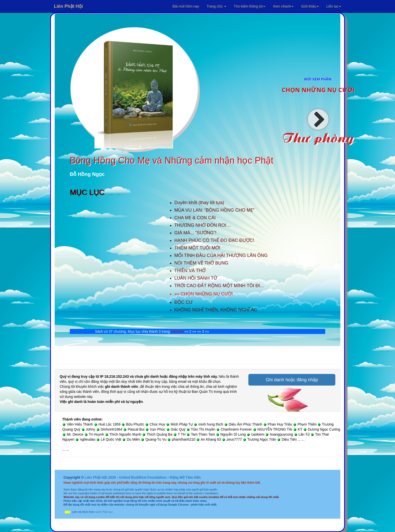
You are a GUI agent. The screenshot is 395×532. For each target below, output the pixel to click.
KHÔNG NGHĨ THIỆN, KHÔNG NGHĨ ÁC (216, 310)
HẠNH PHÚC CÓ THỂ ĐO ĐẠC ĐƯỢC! (214, 240)
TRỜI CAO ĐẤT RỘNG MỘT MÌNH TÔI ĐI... (219, 286)
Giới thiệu (310, 6)
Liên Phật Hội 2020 (101, 477)
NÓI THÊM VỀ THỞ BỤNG (201, 263)
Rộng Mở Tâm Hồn (185, 477)
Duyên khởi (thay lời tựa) (199, 203)
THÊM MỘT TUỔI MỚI (197, 248)
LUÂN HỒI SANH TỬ (196, 278)
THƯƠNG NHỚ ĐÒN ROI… (203, 225)
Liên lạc (334, 6)
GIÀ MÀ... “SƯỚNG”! (195, 233)
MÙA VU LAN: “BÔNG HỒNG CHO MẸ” (214, 210)
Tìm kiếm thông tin (250, 6)
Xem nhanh (283, 6)
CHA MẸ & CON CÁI (195, 218)
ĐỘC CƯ (183, 302)
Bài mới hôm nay (186, 6)
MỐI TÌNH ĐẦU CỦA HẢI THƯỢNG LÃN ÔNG (221, 255)
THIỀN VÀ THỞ (190, 271)
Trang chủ (216, 6)
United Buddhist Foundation (143, 477)
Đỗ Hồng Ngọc (87, 174)
